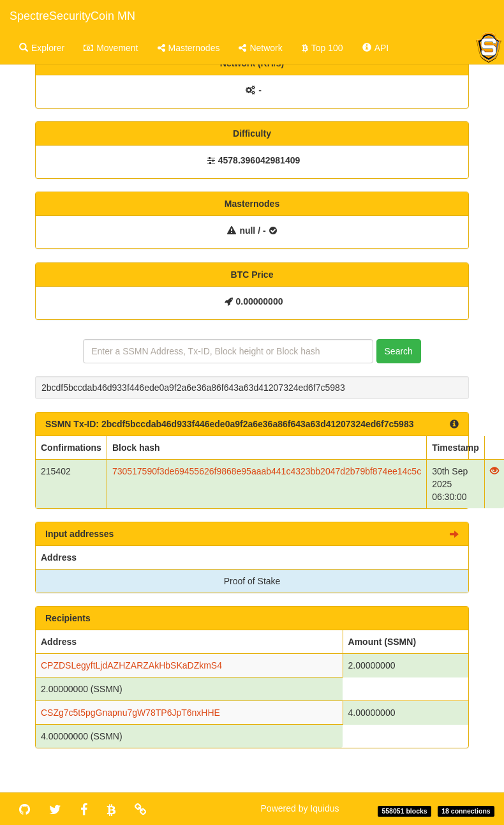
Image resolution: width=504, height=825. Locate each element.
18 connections (466, 811)
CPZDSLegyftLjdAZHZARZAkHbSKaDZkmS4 (131, 665)
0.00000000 (260, 301)
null (247, 231)
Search (399, 351)
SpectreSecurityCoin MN (72, 16)
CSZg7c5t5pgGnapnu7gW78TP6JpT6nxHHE (130, 713)
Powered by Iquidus (300, 808)
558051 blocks (404, 811)
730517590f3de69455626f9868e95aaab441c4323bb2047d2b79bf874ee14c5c (267, 471)
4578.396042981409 (259, 160)
